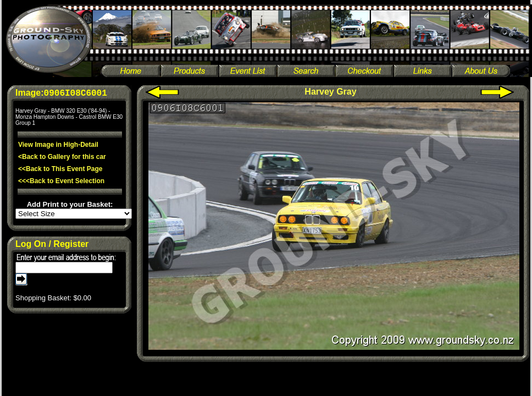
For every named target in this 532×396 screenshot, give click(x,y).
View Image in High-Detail (58, 145)
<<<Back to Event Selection (61, 181)
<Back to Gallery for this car (62, 157)
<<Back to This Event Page (60, 169)
